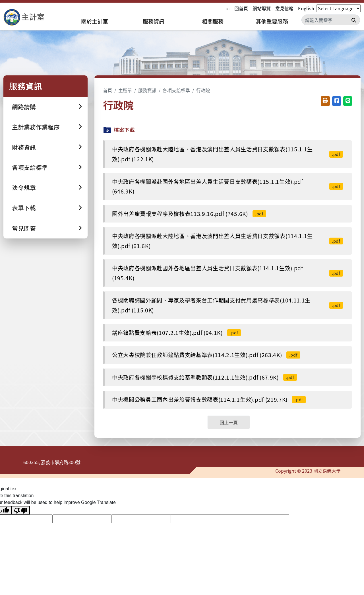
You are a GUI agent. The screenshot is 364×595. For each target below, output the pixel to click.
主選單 (125, 90)
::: (228, 8)
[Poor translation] (21, 510)
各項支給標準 (176, 90)
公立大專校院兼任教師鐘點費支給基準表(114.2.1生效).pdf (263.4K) (206, 355)
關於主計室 (95, 21)
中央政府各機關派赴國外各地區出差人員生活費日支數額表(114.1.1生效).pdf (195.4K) (227, 273)
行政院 (203, 90)
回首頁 (241, 8)
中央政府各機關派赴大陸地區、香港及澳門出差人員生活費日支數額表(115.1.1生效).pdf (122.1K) (227, 154)
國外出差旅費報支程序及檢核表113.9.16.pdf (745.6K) (189, 214)
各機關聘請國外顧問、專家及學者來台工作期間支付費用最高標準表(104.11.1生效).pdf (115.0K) (227, 305)
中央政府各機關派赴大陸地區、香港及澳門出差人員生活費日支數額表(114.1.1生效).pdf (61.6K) (227, 241)
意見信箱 (284, 8)
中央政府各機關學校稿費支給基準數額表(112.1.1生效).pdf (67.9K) (204, 377)
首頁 (107, 90)
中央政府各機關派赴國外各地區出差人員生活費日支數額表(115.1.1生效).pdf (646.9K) (227, 187)
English (306, 8)
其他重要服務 (272, 21)
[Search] (331, 20)
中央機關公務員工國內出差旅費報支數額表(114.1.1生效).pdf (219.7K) (209, 400)
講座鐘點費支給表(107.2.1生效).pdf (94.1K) (176, 333)
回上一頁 (229, 422)
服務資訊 (154, 21)
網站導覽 (262, 8)
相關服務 (213, 21)
